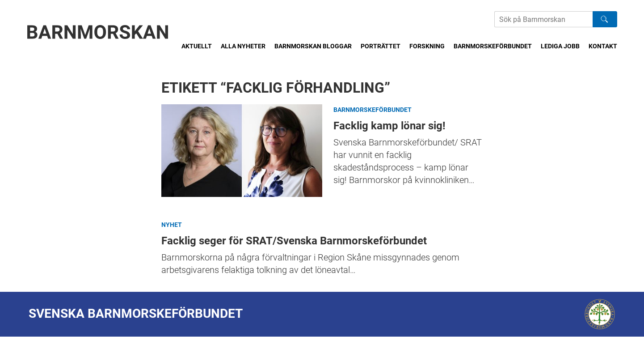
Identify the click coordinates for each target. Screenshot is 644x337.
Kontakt (603, 46)
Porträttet (381, 46)
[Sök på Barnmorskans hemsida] (543, 19)
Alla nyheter (243, 46)
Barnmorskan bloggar (313, 46)
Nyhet (172, 225)
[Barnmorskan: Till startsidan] (98, 32)
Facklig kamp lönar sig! (242, 151)
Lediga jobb (560, 46)
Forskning (427, 46)
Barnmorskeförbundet (493, 46)
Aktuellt (197, 46)
